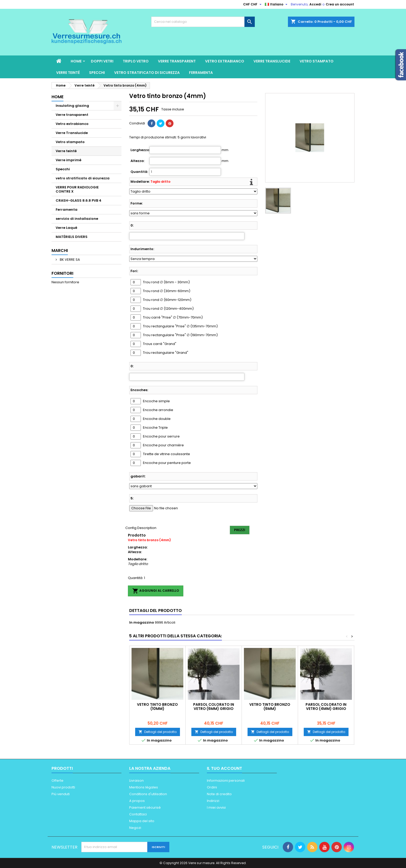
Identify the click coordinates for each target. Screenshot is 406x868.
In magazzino (142, 623)
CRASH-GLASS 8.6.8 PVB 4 (79, 200)
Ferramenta (201, 73)
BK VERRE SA (70, 260)
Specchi (97, 73)
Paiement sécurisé (145, 807)
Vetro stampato (317, 61)
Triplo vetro (136, 61)
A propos (137, 801)
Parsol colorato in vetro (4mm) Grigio (326, 707)
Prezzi (240, 530)
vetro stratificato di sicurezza (147, 73)
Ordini (212, 787)
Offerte (57, 781)
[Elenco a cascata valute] (253, 4)
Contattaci (138, 814)
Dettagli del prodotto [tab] (155, 611)
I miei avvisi (216, 807)
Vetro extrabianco (225, 61)
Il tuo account (224, 768)
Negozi (135, 828)
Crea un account (340, 4)
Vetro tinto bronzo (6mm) (270, 707)
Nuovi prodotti (63, 787)
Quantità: (139, 172)
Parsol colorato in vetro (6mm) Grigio (214, 707)
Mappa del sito (142, 821)
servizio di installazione (77, 219)
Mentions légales (144, 787)
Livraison (136, 781)
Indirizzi (213, 801)
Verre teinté (68, 73)
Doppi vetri (102, 61)
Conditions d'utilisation (148, 794)
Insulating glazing (72, 106)
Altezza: (137, 161)
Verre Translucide (272, 61)
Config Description (141, 528)
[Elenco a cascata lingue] (277, 4)
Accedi (315, 4)
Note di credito (219, 794)
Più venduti (61, 794)
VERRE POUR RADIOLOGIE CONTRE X (77, 189)
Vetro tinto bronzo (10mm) (157, 707)
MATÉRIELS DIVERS (72, 237)
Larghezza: (140, 150)
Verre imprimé (68, 160)
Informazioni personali (226, 781)
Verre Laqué (66, 228)
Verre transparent (177, 61)
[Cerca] (203, 22)
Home (76, 61)
